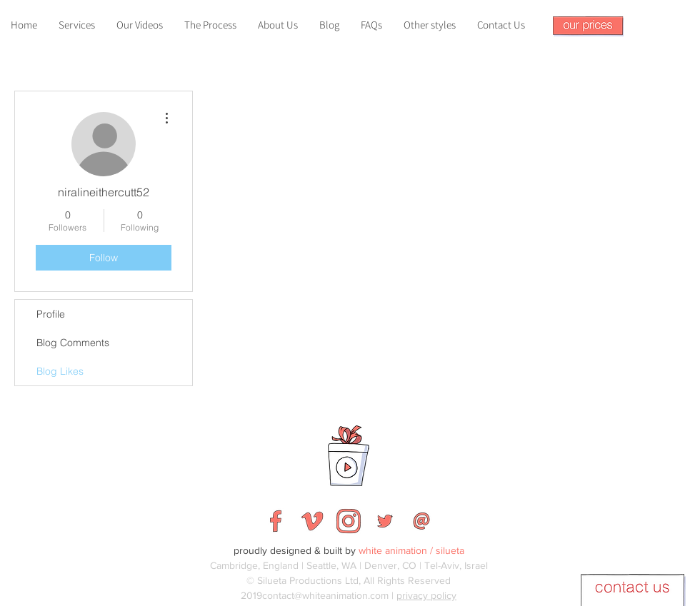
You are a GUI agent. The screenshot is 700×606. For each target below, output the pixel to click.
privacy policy (426, 595)
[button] (588, 26)
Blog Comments (73, 343)
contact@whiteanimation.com (325, 595)
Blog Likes (60, 371)
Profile (51, 314)
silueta (450, 550)
